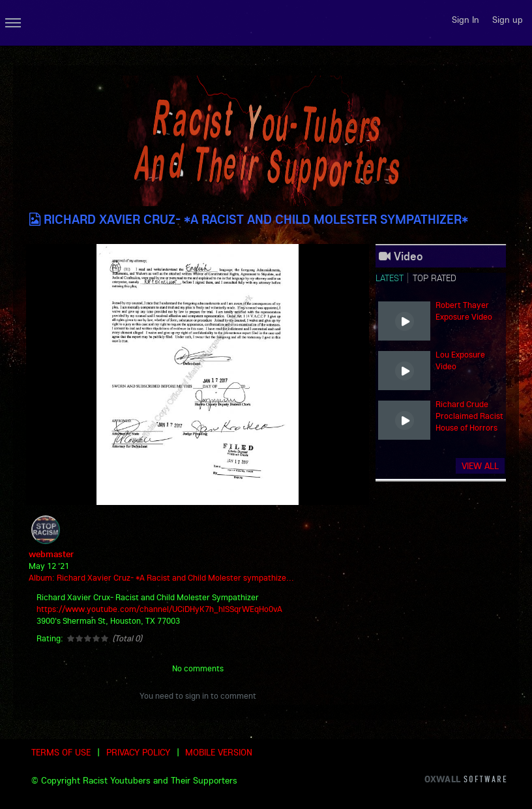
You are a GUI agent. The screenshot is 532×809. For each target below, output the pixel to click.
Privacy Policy (138, 752)
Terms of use (61, 752)
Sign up (508, 20)
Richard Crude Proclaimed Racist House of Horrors (469, 416)
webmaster (51, 554)
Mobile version (219, 752)
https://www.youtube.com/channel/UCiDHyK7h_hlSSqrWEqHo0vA (159, 609)
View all (480, 466)
